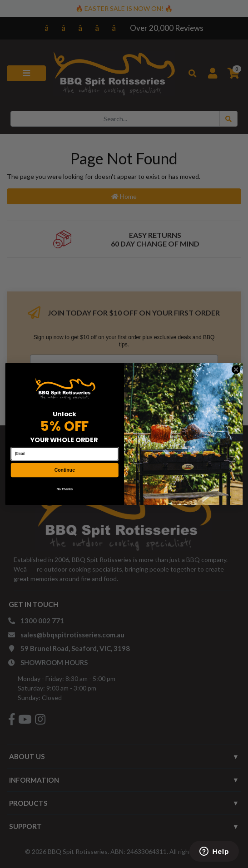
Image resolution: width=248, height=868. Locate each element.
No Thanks (64, 489)
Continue (65, 470)
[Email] (65, 454)
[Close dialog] (236, 370)
